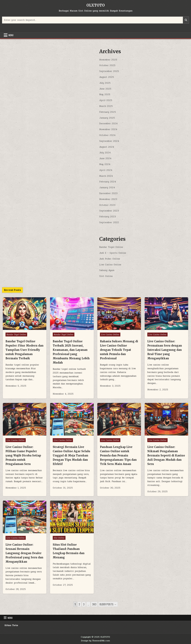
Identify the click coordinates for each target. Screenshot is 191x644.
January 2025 (107, 118)
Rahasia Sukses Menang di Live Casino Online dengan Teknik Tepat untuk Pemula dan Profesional (119, 350)
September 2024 (109, 141)
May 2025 (105, 94)
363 (94, 604)
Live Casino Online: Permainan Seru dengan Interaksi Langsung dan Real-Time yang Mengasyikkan (165, 350)
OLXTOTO (96, 5)
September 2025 (109, 71)
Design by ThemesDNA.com (95, 641)
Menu (11, 35)
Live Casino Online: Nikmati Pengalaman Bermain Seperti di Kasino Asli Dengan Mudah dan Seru (166, 455)
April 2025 (106, 100)
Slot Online (106, 276)
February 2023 (108, 217)
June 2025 (105, 89)
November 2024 (108, 129)
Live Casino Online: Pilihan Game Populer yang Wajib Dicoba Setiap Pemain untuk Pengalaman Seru (23, 455)
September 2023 (109, 211)
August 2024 (107, 147)
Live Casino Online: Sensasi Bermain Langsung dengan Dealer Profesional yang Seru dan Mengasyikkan (24, 553)
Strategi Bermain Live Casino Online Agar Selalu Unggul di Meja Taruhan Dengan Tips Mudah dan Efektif (71, 455)
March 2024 (106, 176)
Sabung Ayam (107, 270)
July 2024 (105, 153)
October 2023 (107, 205)
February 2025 (108, 112)
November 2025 (108, 60)
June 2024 (105, 158)
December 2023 (108, 193)
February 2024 (108, 182)
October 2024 (107, 135)
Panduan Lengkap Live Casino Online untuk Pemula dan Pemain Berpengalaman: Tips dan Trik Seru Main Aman (118, 455)
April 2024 (106, 170)
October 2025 (107, 65)
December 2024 (108, 124)
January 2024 (107, 188)
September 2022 (109, 222)
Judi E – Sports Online (113, 253)
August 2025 (107, 77)
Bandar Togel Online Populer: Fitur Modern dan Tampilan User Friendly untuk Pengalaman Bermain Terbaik (24, 350)
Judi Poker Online (110, 259)
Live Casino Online (110, 265)
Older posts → (108, 604)
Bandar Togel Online (111, 247)
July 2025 (105, 83)
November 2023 (108, 199)
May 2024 (105, 164)
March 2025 (106, 106)
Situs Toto (11, 625)
